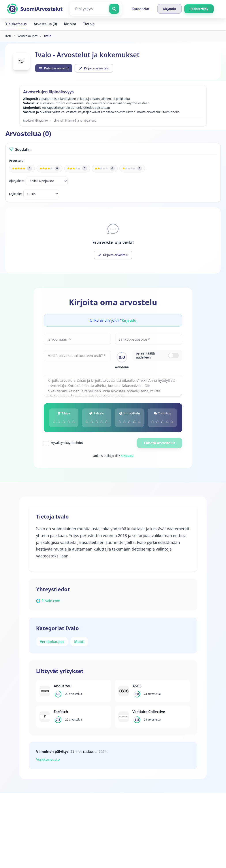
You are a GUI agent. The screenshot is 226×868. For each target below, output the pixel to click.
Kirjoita (70, 24)
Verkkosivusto (49, 763)
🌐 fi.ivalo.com (49, 604)
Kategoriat (140, 9)
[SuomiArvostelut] (35, 9)
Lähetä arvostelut (159, 444)
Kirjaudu (129, 322)
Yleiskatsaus (16, 24)
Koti (8, 36)
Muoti (81, 645)
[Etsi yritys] (96, 9)
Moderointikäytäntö (36, 121)
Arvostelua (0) (45, 24)
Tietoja (89, 24)
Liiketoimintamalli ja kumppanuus (75, 121)
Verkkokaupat (27, 36)
